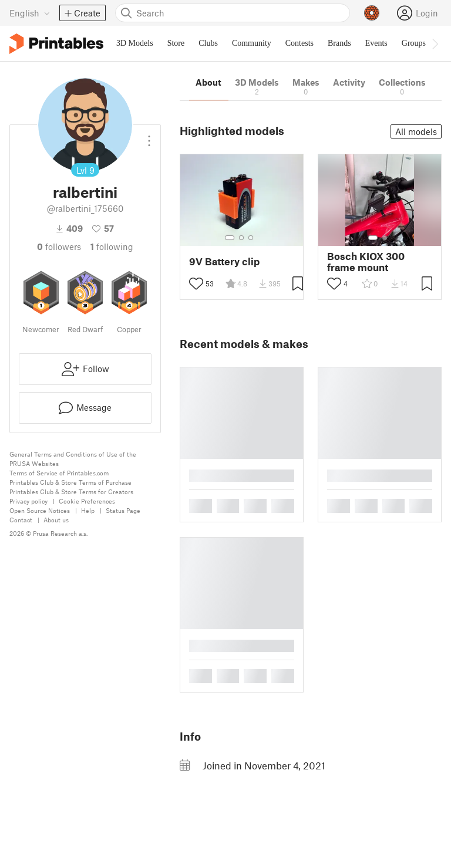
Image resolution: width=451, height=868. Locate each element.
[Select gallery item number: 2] (241, 238)
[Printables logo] (56, 44)
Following (112, 246)
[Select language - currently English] (30, 13)
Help (88, 510)
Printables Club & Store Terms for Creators (71, 492)
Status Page (123, 510)
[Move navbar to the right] (435, 43)
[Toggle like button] (196, 283)
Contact (21, 520)
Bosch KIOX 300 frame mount (366, 262)
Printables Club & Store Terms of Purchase (70, 482)
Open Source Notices (40, 510)
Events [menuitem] (376, 43)
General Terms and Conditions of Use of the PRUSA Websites (73, 459)
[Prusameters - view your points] (372, 13)
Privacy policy (28, 501)
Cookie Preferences (87, 501)
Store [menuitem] (176, 43)
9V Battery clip (224, 261)
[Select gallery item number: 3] (251, 238)
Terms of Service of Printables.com (59, 473)
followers (59, 246)
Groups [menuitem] (414, 43)
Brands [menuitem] (339, 43)
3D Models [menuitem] (135, 43)
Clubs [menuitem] (208, 43)
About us (56, 520)
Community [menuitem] (252, 43)
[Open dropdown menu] (149, 136)
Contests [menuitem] (299, 43)
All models (416, 131)
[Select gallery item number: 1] (230, 238)
